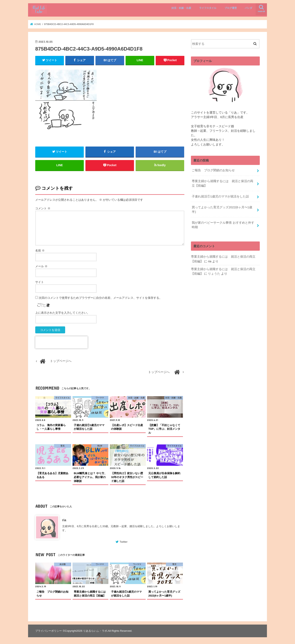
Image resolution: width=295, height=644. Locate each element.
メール (41, 266)
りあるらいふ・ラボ (95, 631)
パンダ (248, 8)
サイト (40, 282)
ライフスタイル (208, 8)
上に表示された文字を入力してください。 (62, 313)
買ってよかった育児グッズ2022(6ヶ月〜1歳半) (222, 210)
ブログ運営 (231, 8)
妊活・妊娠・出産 (181, 8)
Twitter (123, 542)
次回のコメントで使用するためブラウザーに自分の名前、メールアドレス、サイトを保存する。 (100, 298)
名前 (40, 250)
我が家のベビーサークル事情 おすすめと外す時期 (223, 225)
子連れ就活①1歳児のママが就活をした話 (220, 196)
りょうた (214, 274)
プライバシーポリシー (49, 631)
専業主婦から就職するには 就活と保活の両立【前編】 (222, 183)
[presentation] (61, 342)
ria (64, 520)
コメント (43, 208)
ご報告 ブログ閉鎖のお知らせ (213, 170)
